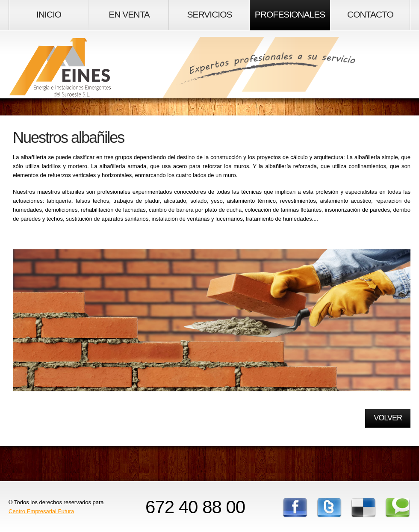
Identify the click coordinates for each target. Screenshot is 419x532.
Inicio (49, 14)
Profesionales (290, 14)
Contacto (370, 14)
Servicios (210, 14)
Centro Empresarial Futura (41, 511)
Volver (388, 418)
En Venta (129, 14)
